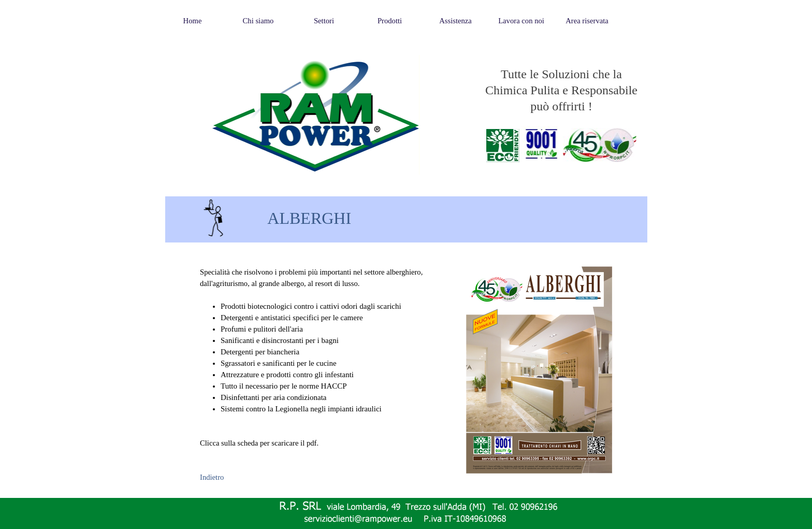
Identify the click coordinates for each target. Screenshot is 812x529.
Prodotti (390, 21)
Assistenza (455, 21)
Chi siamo (258, 21)
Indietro (212, 477)
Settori (324, 21)
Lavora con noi (521, 21)
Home (193, 21)
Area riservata (587, 21)
